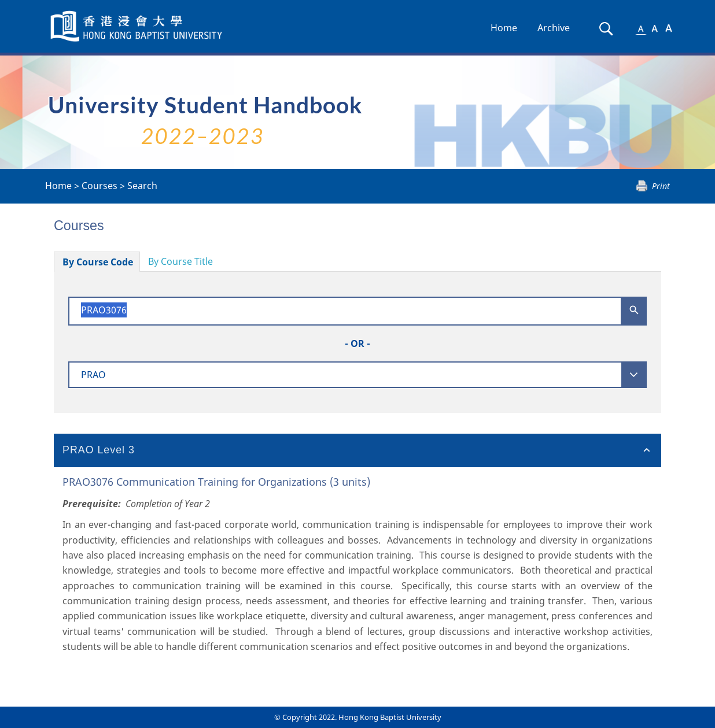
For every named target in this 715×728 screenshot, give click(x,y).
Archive (554, 28)
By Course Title (180, 261)
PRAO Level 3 (99, 450)
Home (504, 28)
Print (661, 186)
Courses (99, 186)
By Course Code (98, 262)
